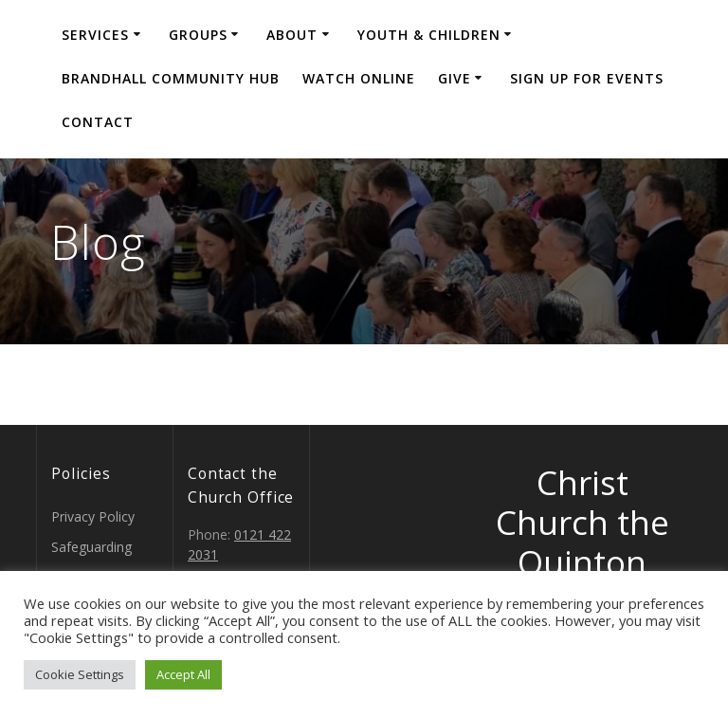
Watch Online (359, 78)
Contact (98, 122)
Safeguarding (91, 547)
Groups (198, 35)
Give (455, 78)
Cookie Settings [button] (80, 674)
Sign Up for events (587, 78)
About (292, 35)
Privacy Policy (93, 516)
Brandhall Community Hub (171, 78)
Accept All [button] (183, 674)
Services (95, 35)
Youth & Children (429, 35)
